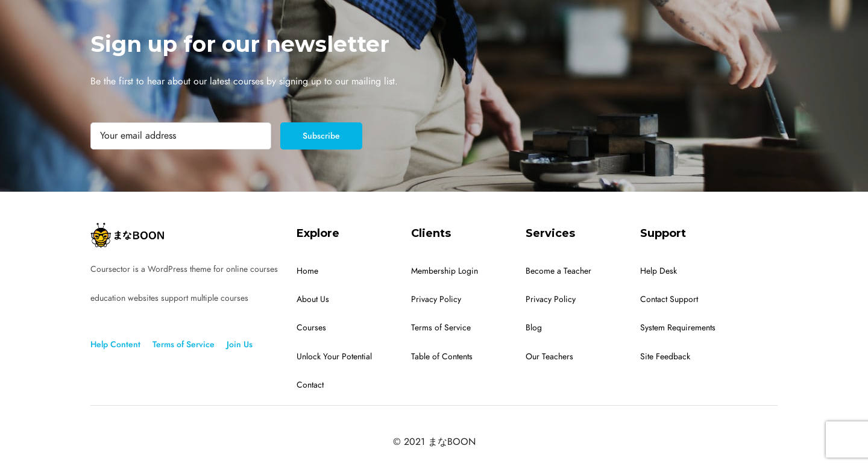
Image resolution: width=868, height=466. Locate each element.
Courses (311, 328)
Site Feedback (665, 357)
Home (307, 271)
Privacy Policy (436, 299)
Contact (310, 385)
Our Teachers (549, 357)
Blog (534, 328)
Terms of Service (184, 345)
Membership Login (445, 271)
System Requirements (678, 328)
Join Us (240, 345)
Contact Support (669, 299)
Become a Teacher (558, 271)
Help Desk (659, 271)
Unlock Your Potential (334, 357)
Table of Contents (442, 357)
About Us (313, 299)
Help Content (115, 345)
